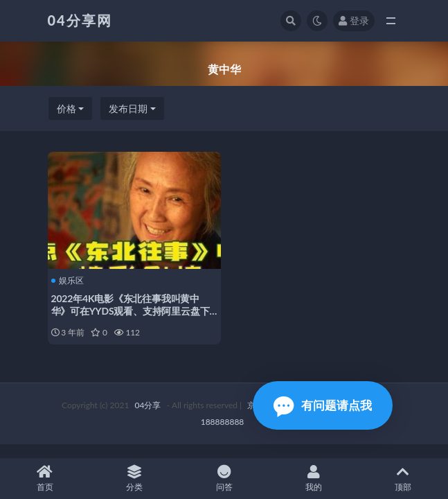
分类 (134, 479)
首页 (45, 479)
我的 (313, 479)
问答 (224, 479)
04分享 (148, 405)
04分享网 (80, 20)
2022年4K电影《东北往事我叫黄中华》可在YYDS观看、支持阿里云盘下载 (131, 311)
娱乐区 (68, 281)
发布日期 (128, 108)
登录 (354, 20)
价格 (66, 108)
